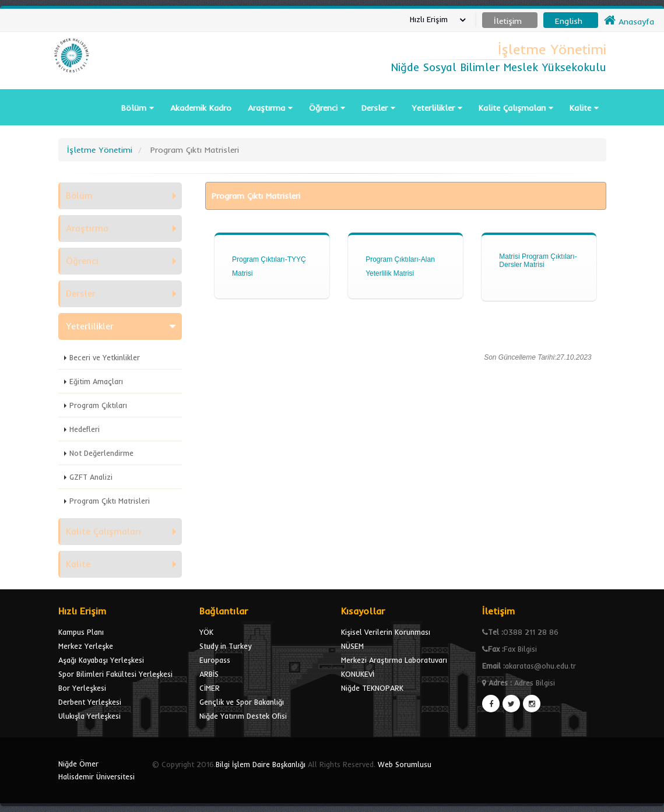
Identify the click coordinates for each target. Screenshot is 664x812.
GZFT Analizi (91, 477)
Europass (215, 660)
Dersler (378, 108)
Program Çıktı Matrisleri (110, 501)
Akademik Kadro (201, 108)
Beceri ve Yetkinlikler (105, 357)
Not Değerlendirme (101, 453)
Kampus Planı (81, 632)
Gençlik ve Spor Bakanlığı (242, 702)
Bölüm (138, 108)
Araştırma (270, 108)
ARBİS (209, 674)
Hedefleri (85, 429)
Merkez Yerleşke (86, 646)
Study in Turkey (225, 646)
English (569, 21)
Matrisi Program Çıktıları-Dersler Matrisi (538, 261)
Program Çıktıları (98, 405)
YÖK (206, 632)
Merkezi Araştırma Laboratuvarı (394, 660)
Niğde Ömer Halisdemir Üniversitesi (96, 770)
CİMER (210, 688)
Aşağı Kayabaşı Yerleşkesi (101, 660)
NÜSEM (352, 646)
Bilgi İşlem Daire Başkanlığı (261, 764)
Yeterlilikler (437, 108)
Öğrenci (327, 108)
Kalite (584, 108)
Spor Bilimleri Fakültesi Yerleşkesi (115, 674)
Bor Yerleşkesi (82, 688)
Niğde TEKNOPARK (372, 688)
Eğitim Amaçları (96, 381)
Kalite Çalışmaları (516, 108)
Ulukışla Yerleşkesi (89, 716)
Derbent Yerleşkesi (90, 702)
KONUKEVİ (358, 674)
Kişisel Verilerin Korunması (386, 632)
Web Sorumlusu (405, 764)
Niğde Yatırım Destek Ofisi (243, 716)
